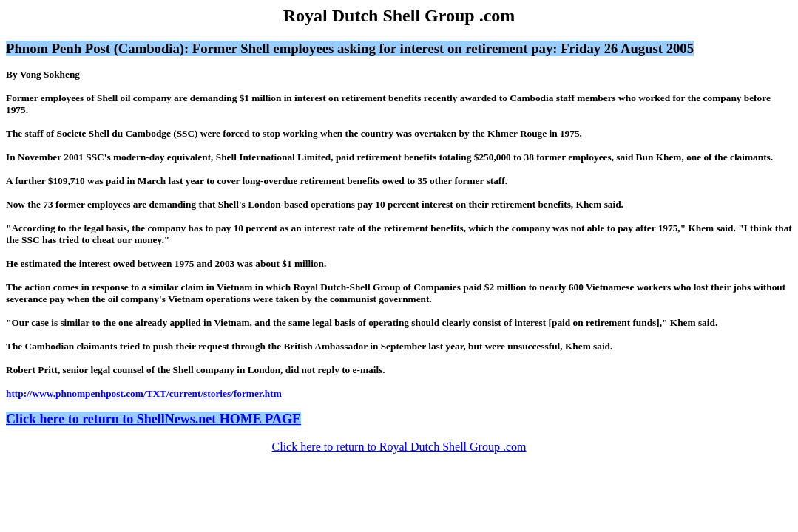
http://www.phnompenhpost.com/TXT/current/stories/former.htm (144, 393)
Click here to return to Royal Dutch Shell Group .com (399, 447)
